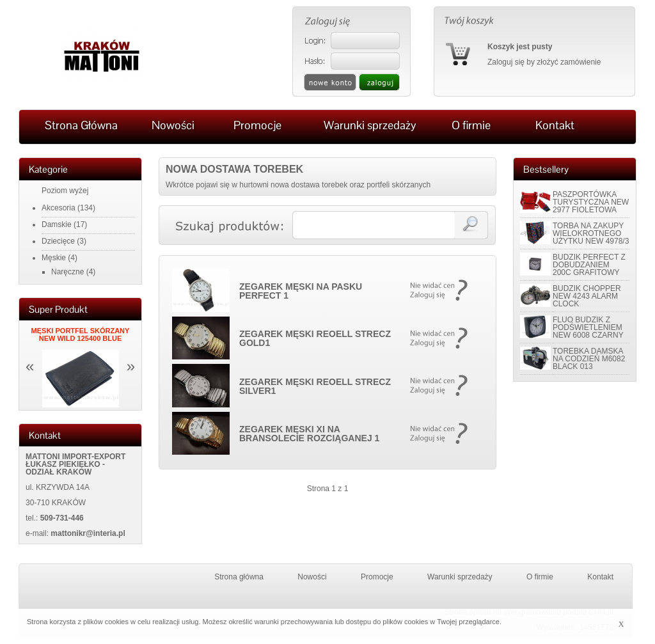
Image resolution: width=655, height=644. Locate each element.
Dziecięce (58, 241)
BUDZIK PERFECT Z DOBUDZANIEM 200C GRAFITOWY (589, 265)
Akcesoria (59, 208)
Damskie (57, 224)
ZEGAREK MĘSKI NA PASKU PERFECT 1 (301, 291)
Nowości (312, 577)
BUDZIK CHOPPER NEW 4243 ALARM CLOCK (587, 296)
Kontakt (600, 577)
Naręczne (67, 272)
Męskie (54, 258)
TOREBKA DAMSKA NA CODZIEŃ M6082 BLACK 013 (589, 359)
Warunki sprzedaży (460, 577)
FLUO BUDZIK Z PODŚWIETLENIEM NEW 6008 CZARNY (588, 327)
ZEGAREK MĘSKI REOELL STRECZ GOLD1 (315, 338)
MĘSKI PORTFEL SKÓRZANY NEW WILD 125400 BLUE (81, 334)
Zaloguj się (506, 62)
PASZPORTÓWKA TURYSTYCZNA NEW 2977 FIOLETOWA (591, 202)
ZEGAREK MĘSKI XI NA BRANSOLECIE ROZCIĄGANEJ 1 (309, 434)
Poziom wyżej (65, 191)
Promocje (377, 577)
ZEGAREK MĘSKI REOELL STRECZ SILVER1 (315, 386)
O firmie (540, 577)
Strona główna (239, 577)
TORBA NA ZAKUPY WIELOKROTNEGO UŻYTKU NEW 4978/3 (591, 233)
